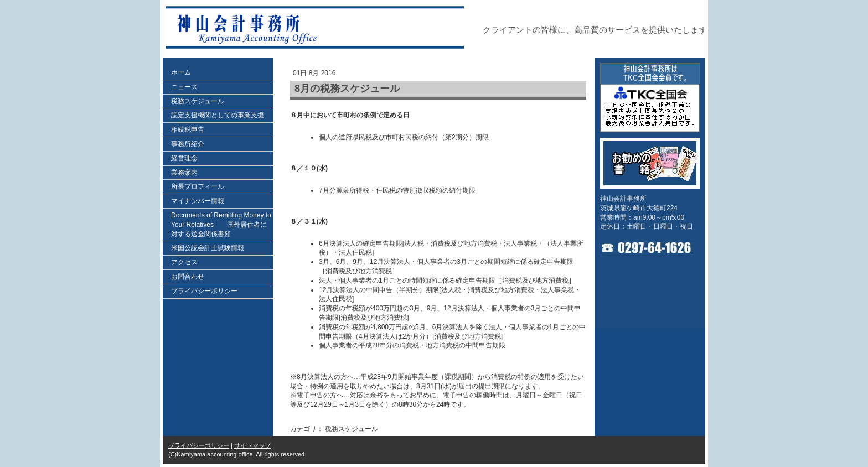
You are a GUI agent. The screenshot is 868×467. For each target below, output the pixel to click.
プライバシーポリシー (199, 445)
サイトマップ (252, 445)
